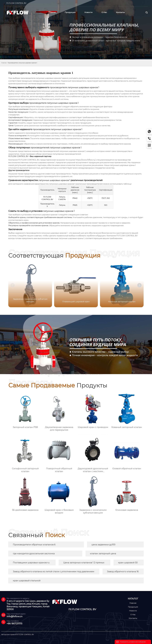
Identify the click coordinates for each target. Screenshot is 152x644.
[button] (139, 285)
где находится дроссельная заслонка (34, 554)
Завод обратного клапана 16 (123, 571)
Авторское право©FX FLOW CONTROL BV (18, 635)
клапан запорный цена (103, 554)
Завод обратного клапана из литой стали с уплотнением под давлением (54, 571)
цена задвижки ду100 (103, 545)
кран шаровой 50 (128, 563)
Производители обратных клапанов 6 (34, 545)
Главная (4, 63)
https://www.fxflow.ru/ (85, 160)
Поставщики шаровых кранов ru (31, 563)
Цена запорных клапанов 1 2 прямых (84, 563)
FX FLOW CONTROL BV (16, 3)
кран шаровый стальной (27, 581)
